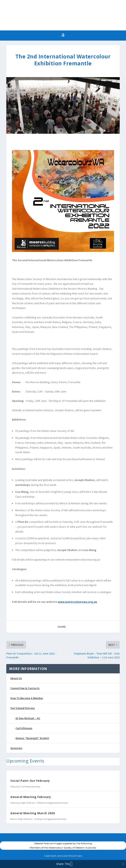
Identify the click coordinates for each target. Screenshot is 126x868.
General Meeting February (31, 797)
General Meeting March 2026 (33, 813)
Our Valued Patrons (23, 708)
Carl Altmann (24, 728)
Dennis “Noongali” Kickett (32, 738)
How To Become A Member (27, 698)
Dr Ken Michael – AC (28, 718)
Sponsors (16, 748)
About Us (16, 678)
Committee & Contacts (25, 688)
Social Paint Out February (30, 781)
